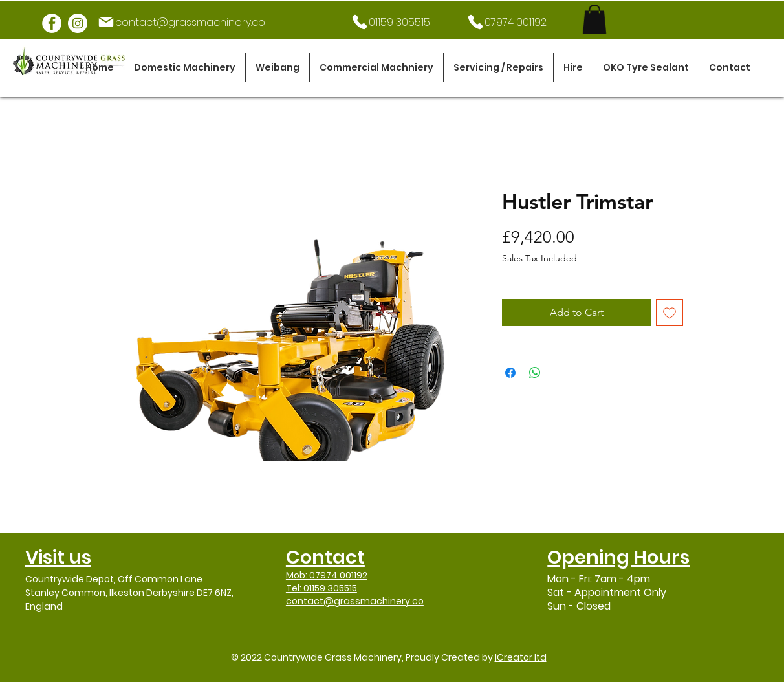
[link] (594, 19)
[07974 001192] (506, 22)
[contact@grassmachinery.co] (181, 22)
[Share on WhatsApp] (535, 373)
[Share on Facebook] (510, 373)
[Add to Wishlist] (670, 313)
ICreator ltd (521, 657)
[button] (185, 68)
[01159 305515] (390, 22)
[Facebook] (52, 23)
